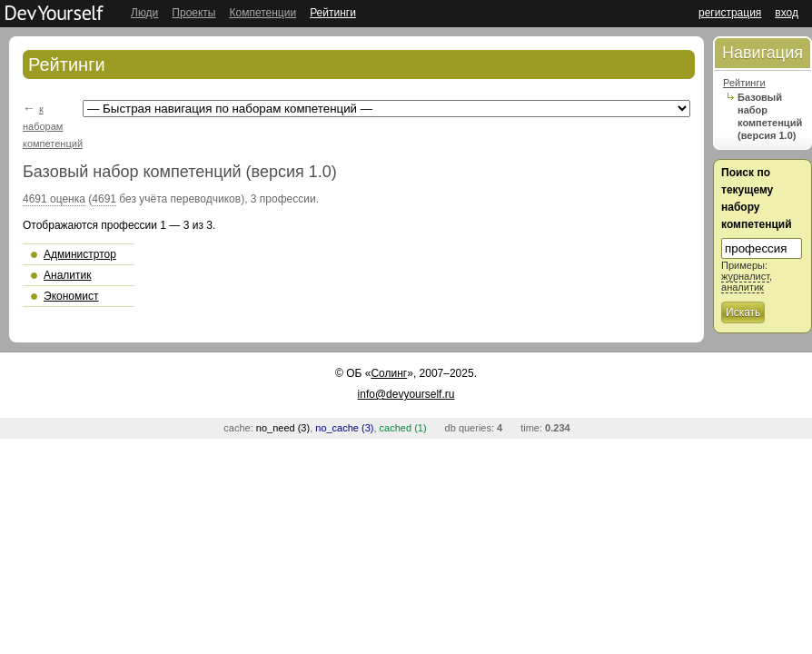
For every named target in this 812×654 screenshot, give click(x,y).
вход (787, 13)
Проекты (193, 13)
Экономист (71, 296)
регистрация (730, 13)
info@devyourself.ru (406, 394)
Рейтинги (333, 13)
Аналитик (67, 275)
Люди (144, 13)
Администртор (80, 254)
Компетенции (262, 13)
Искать (743, 312)
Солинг (389, 373)
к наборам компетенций (53, 126)
